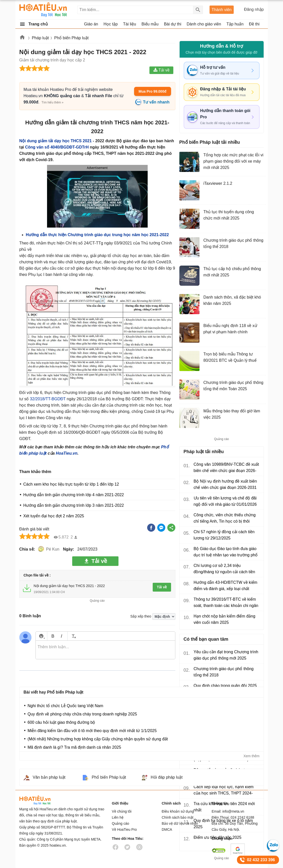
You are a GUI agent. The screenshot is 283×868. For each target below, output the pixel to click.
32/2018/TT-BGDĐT (48, 399)
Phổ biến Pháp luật (72, 38)
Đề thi (254, 24)
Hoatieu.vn (22, 38)
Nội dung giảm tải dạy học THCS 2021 (56, 141)
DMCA (167, 829)
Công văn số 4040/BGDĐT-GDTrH (57, 147)
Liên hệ (118, 817)
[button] (97, 199)
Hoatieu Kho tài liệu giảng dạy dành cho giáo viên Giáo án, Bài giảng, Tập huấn (43, 10)
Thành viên (221, 10)
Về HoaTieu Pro (124, 829)
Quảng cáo (121, 823)
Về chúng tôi (122, 811)
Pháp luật (40, 38)
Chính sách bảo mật (178, 817)
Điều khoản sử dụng (178, 811)
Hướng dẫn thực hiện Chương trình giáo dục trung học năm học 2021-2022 (97, 235)
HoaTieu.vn (67, 453)
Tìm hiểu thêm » (52, 102)
